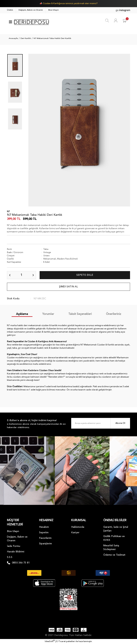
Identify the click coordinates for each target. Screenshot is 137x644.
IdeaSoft (50, 641)
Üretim (10, 10)
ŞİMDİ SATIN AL (68, 287)
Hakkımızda (78, 527)
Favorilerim (45, 538)
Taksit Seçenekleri (80, 314)
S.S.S (10, 557)
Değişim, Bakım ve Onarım (31, 10)
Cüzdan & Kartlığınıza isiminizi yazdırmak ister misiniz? (70, 4)
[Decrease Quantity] (10, 275)
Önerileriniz (114, 314)
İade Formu (14, 546)
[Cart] (125, 21)
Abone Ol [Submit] (120, 423)
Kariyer (75, 533)
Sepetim (44, 533)
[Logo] (31, 22)
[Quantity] (21, 275)
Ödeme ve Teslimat (114, 555)
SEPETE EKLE (85, 275)
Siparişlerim (45, 544)
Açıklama (22, 314)
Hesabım (44, 527)
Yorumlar (48, 314)
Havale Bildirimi (16, 552)
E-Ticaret (61, 641)
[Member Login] (116, 21)
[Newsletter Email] (101, 423)
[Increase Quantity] (33, 275)
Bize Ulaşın (54, 10)
